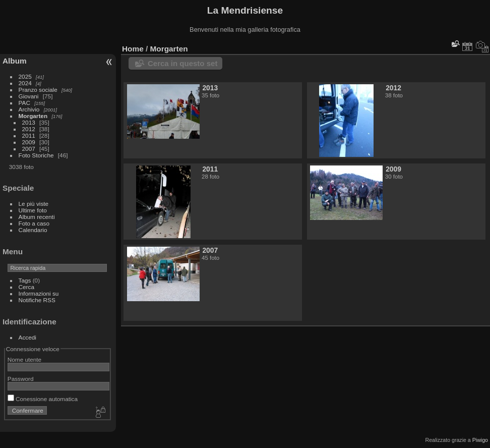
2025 (25, 76)
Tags (25, 280)
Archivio (29, 109)
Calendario (33, 230)
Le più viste (34, 204)
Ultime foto (33, 210)
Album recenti (37, 217)
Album (15, 61)
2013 (29, 122)
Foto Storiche (36, 155)
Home (133, 49)
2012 (29, 129)
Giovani (29, 96)
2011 (29, 135)
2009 (29, 142)
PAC (24, 103)
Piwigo (480, 440)
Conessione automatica (43, 399)
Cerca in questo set (182, 63)
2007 (29, 149)
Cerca (26, 287)
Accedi (27, 337)
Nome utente (24, 359)
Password (21, 379)
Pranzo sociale (38, 90)
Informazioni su (39, 293)
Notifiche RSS (37, 300)
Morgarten (33, 116)
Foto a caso (34, 223)
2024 (25, 83)
